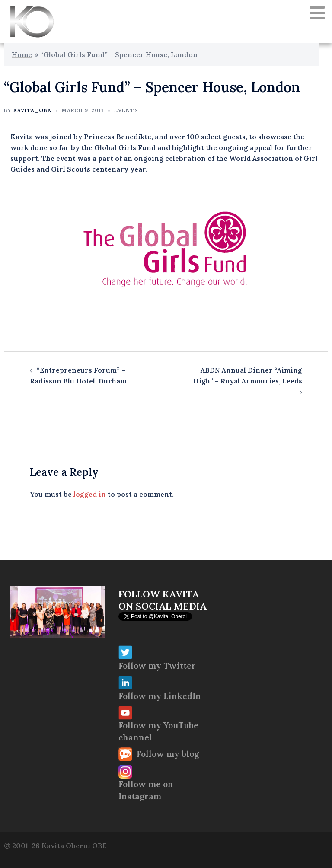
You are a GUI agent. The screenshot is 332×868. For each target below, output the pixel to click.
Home (22, 54)
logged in (90, 494)
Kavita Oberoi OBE (74, 846)
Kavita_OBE (32, 110)
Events (126, 110)
